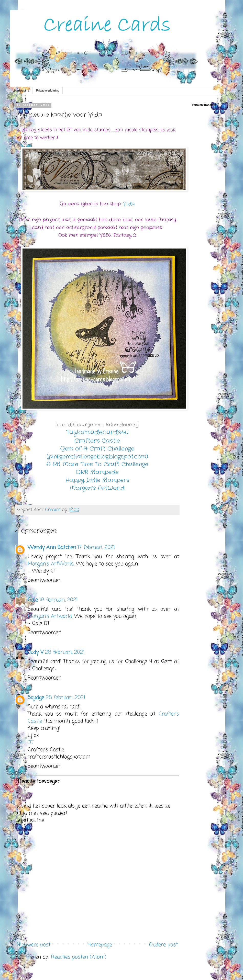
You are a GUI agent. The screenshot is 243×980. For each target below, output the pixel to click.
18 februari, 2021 (58, 600)
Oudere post (163, 945)
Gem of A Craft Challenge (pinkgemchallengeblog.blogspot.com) (97, 453)
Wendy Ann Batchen (52, 548)
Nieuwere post (34, 945)
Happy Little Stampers (97, 480)
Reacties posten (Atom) (79, 957)
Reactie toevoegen (39, 781)
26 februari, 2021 (65, 652)
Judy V (36, 652)
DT (30, 743)
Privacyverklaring (47, 91)
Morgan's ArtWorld (97, 488)
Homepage (100, 945)
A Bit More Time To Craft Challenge (97, 464)
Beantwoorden (45, 580)
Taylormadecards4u (97, 432)
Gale (33, 600)
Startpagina (21, 91)
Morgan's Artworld (50, 616)
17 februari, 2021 (96, 548)
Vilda (129, 204)
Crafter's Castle (97, 441)
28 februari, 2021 (65, 698)
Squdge (36, 698)
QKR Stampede (97, 472)
